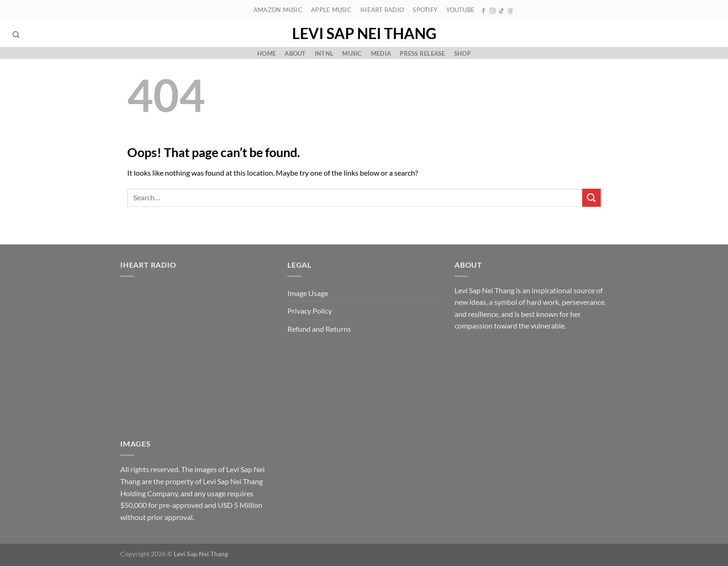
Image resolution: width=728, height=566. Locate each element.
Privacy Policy (310, 311)
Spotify (425, 10)
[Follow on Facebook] (483, 11)
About (295, 53)
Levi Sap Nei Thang (364, 33)
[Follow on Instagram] (493, 11)
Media (381, 53)
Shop (462, 53)
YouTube (460, 10)
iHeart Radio (382, 10)
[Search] (16, 35)
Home (266, 53)
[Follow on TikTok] (501, 11)
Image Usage (308, 293)
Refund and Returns (319, 329)
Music (352, 53)
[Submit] (591, 198)
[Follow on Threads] (510, 11)
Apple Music (331, 10)
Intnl (324, 53)
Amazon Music (278, 10)
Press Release (422, 53)
